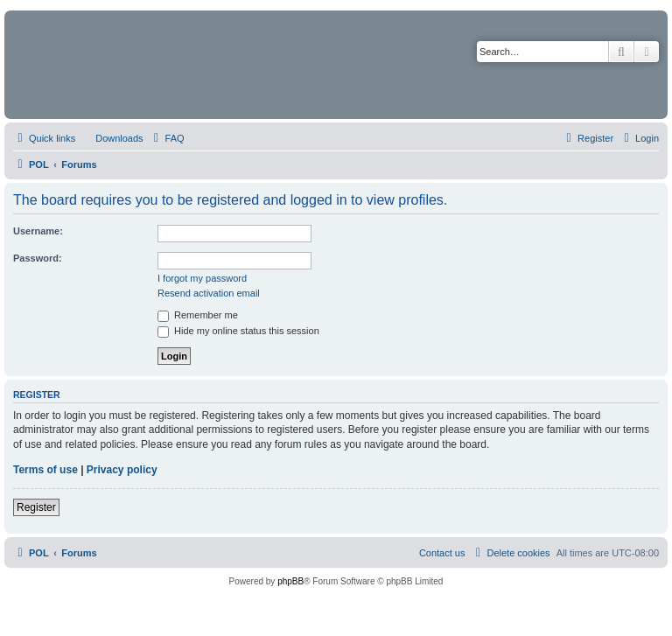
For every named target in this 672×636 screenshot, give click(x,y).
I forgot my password (202, 278)
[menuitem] (111, 138)
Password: (38, 258)
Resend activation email (209, 293)
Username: (38, 231)
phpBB (290, 581)
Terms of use (45, 470)
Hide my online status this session (238, 331)
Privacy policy (122, 470)
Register (36, 507)
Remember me (198, 315)
